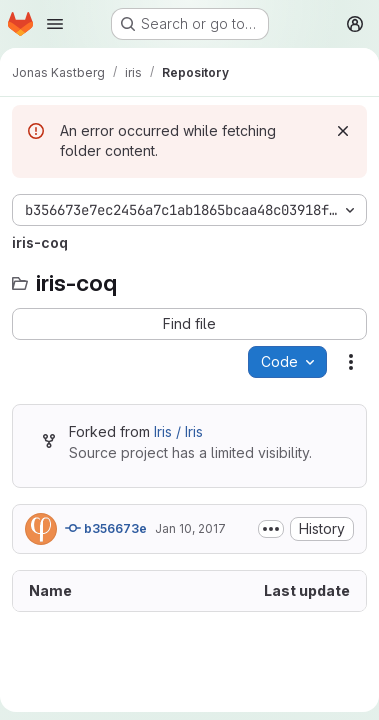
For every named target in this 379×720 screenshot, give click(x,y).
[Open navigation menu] (55, 24)
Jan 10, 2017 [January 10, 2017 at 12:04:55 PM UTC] (190, 528)
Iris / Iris (178, 431)
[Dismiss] (343, 131)
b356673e (106, 528)
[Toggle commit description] (271, 529)
